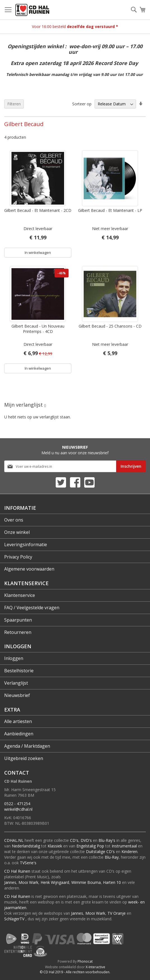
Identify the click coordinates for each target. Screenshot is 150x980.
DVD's (86, 840)
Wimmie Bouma (86, 882)
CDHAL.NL (14, 840)
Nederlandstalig (26, 846)
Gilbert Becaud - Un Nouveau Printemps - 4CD (38, 329)
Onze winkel (17, 532)
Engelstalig (86, 846)
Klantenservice (20, 595)
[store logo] (32, 10)
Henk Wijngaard (55, 882)
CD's (74, 840)
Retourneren (18, 632)
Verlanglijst (16, 683)
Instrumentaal (124, 846)
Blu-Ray (112, 857)
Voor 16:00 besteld (75, 26)
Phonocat (85, 961)
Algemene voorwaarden (29, 569)
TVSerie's (28, 863)
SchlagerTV (14, 919)
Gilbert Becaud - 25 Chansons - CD (110, 326)
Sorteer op (82, 104)
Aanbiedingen (19, 734)
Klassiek (55, 846)
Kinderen (129, 852)
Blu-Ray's (107, 840)
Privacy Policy (18, 557)
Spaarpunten (18, 620)
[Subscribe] (131, 466)
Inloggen (14, 658)
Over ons (14, 520)
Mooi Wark (28, 882)
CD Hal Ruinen (17, 871)
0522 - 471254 (17, 804)
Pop (100, 846)
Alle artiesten (18, 721)
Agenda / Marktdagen (27, 746)
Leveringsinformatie (26, 545)
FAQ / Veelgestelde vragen (32, 608)
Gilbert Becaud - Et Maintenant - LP (110, 210)
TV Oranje (117, 913)
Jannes (10, 882)
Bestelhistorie (19, 671)
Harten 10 (112, 882)
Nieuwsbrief (17, 695)
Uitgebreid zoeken (24, 758)
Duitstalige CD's (100, 852)
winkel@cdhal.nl (18, 809)
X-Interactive (95, 967)
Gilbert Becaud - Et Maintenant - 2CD (38, 210)
